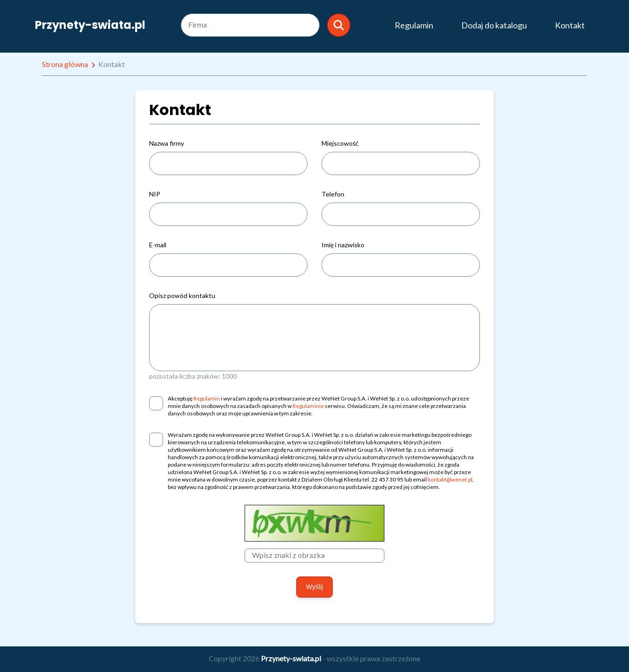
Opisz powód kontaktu (182, 295)
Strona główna (65, 64)
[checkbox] (156, 403)
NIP (155, 194)
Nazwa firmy (167, 143)
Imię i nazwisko (343, 245)
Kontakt (570, 25)
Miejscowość (340, 143)
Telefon (333, 194)
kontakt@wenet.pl (450, 479)
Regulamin (414, 25)
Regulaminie (308, 406)
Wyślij (314, 587)
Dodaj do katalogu (494, 25)
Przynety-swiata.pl (90, 25)
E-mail (158, 245)
